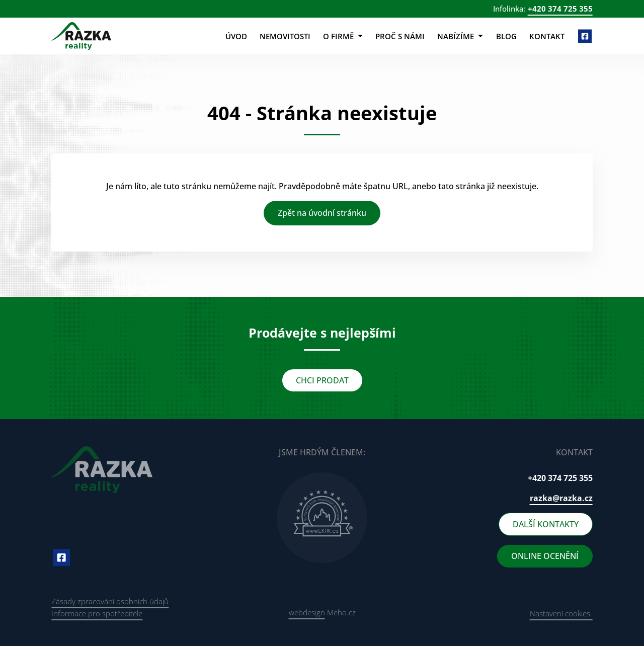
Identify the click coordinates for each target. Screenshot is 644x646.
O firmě (343, 36)
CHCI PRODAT (322, 380)
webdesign (307, 612)
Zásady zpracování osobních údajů (110, 601)
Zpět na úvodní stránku (322, 213)
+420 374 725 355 (560, 9)
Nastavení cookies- (561, 613)
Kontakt (547, 36)
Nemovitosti (285, 36)
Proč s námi (400, 36)
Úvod (236, 36)
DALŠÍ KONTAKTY (546, 524)
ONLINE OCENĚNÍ (545, 556)
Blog (506, 36)
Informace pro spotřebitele (97, 613)
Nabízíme (460, 36)
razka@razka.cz (561, 498)
